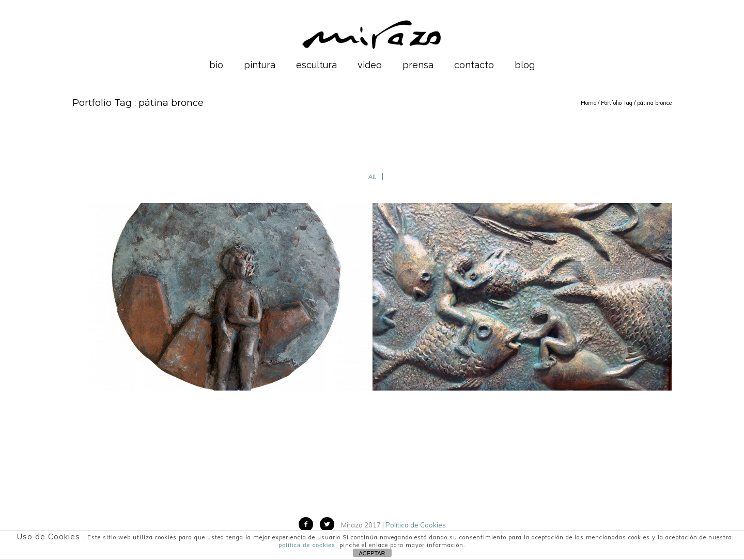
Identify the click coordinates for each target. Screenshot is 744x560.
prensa (418, 65)
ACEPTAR (372, 553)
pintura (260, 65)
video (370, 65)
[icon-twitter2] (330, 524)
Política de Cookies (416, 525)
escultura (316, 65)
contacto (474, 65)
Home (588, 103)
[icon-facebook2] (308, 524)
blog (525, 65)
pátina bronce (654, 103)
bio (216, 65)
